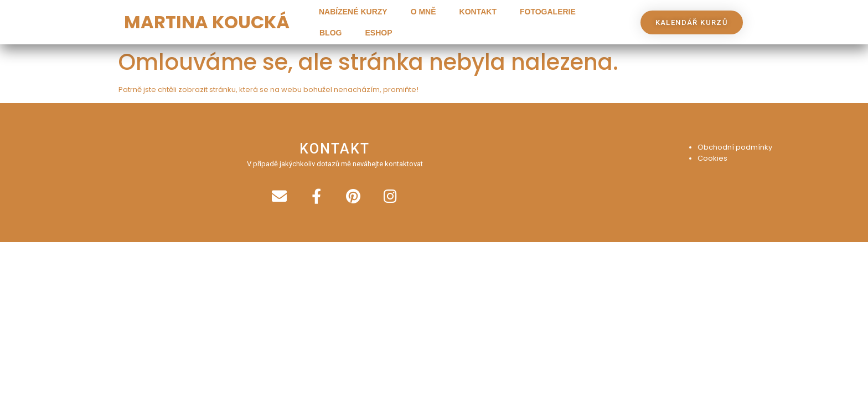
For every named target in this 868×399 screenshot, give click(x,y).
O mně (423, 12)
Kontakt (478, 12)
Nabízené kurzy (353, 12)
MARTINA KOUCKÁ (207, 22)
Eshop (378, 33)
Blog (330, 33)
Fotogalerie (548, 12)
